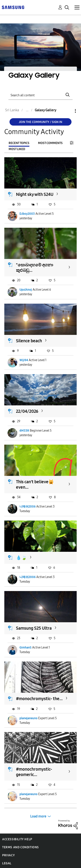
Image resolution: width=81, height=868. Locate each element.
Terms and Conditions (21, 847)
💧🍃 (21, 558)
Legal (7, 863)
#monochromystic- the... (39, 699)
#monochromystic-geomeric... (34, 772)
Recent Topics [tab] (19, 143)
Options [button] (68, 111)
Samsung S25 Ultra (34, 628)
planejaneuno (29, 718)
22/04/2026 (27, 411)
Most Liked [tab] (17, 149)
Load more (38, 816)
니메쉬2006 (28, 507)
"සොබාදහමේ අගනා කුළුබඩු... (35, 268)
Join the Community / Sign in (40, 122)
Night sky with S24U (35, 194)
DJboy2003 (27, 214)
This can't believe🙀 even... (35, 484)
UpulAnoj (26, 290)
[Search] (41, 95)
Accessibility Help (17, 839)
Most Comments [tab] (50, 143)
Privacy (8, 855)
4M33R (24, 431)
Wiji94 (24, 360)
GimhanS (25, 648)
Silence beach (29, 341)
